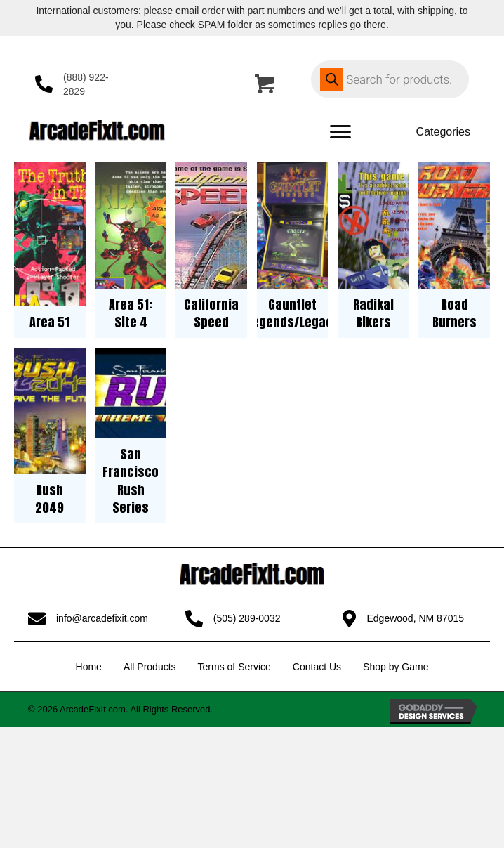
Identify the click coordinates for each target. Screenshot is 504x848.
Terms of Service (234, 667)
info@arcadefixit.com (102, 618)
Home (89, 667)
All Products (150, 667)
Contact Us (317, 667)
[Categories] (430, 132)
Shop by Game (396, 667)
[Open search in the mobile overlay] (390, 79)
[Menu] (340, 132)
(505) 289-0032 (247, 618)
